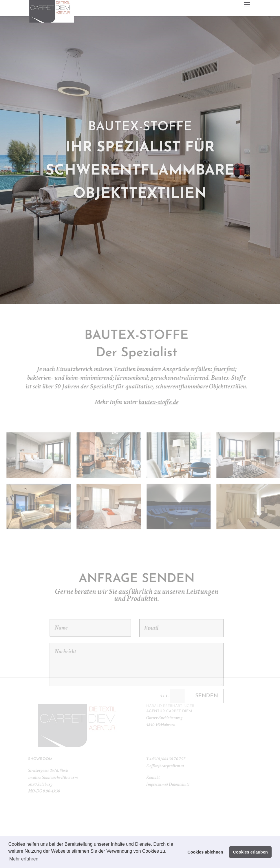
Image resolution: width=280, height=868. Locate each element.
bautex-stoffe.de (187, 402)
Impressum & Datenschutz (168, 774)
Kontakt (153, 767)
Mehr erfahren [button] (24, 859)
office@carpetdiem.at (167, 756)
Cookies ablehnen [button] (205, 852)
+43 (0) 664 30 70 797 (168, 749)
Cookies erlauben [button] (250, 852)
